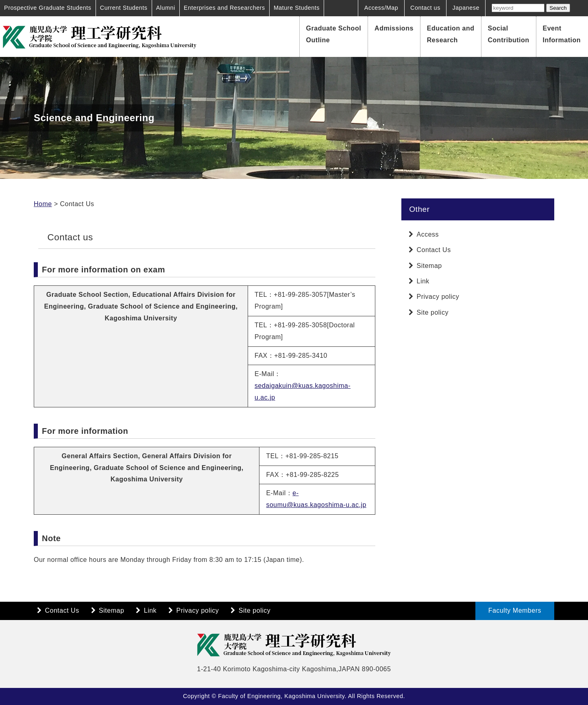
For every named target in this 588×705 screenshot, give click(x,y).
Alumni (166, 8)
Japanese (466, 8)
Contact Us (434, 250)
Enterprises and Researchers (224, 8)
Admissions (394, 28)
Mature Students (297, 8)
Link (423, 281)
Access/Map (381, 8)
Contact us (425, 8)
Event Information (562, 34)
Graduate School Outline (334, 34)
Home (43, 204)
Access (428, 234)
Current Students (124, 8)
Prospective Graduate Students (48, 8)
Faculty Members (515, 610)
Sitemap (429, 266)
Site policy (433, 312)
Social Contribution (509, 34)
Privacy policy (438, 297)
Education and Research (451, 34)
